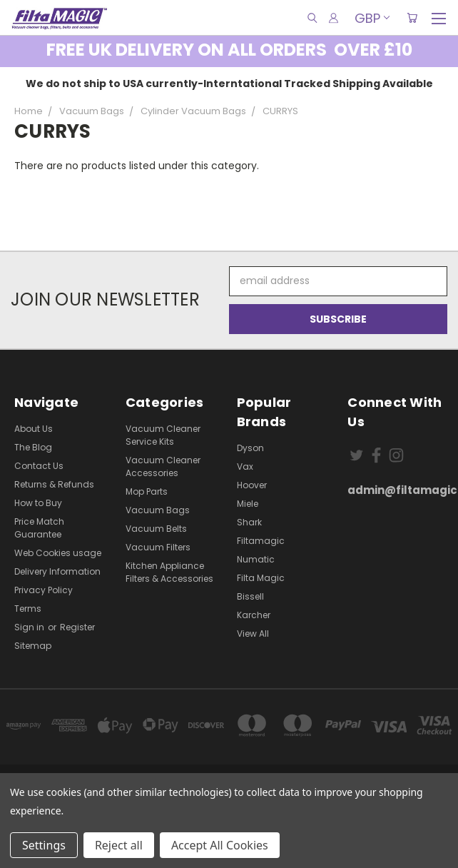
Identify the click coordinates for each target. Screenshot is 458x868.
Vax (245, 466)
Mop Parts (147, 491)
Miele (248, 504)
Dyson (250, 448)
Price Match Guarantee (39, 528)
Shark (249, 522)
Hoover (252, 485)
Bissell (250, 596)
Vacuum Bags (158, 510)
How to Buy (38, 503)
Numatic (256, 559)
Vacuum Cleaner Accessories (163, 466)
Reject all (119, 845)
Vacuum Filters (158, 547)
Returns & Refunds (54, 484)
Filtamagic (261, 541)
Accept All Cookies (220, 845)
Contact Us (39, 466)
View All (253, 634)
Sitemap (33, 646)
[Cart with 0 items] (412, 18)
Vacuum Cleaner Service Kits (163, 435)
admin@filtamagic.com (396, 490)
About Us (34, 429)
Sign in (30, 627)
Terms (28, 609)
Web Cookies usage (58, 553)
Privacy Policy (44, 590)
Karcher (254, 615)
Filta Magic (261, 578)
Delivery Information (57, 571)
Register (77, 627)
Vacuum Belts (156, 529)
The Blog (33, 447)
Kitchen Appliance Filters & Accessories (169, 572)
